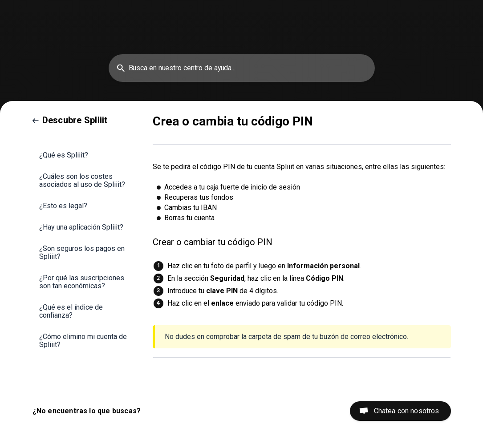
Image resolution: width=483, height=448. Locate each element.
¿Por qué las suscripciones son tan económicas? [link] (82, 282)
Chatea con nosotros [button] (407, 411)
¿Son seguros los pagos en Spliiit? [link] (82, 252)
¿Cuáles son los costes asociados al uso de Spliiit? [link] (82, 180)
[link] (70, 120)
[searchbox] (242, 68)
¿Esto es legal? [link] (63, 206)
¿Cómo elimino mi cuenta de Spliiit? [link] (83, 341)
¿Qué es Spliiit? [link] (64, 155)
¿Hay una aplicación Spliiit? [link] (81, 227)
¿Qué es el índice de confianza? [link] (71, 311)
